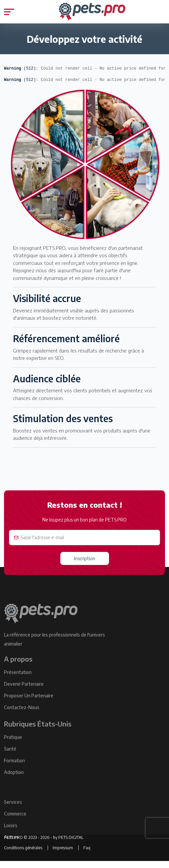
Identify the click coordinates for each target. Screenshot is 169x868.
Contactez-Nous (22, 714)
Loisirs (11, 832)
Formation (14, 767)
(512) (20, 69)
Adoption (14, 779)
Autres (11, 844)
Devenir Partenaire (24, 691)
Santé (10, 755)
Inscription (85, 558)
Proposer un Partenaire (29, 702)
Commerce (15, 820)
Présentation (18, 679)
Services (13, 809)
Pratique (13, 744)
